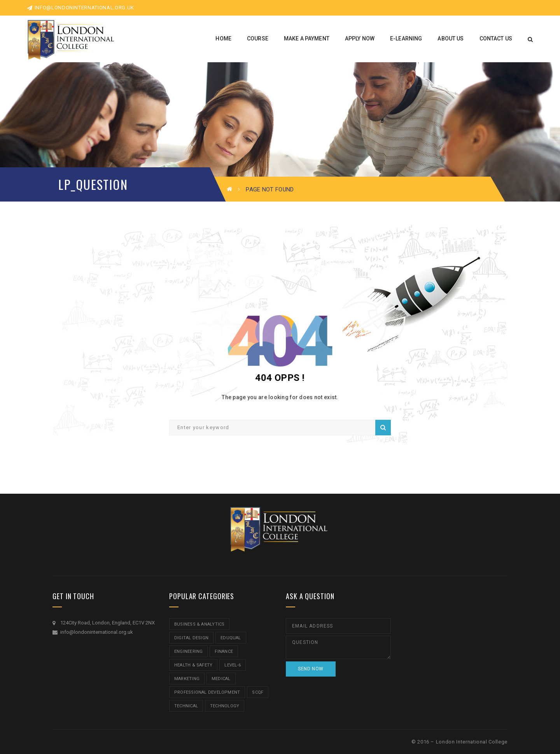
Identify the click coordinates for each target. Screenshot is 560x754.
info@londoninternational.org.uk (81, 8)
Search (383, 428)
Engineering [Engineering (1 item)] (188, 651)
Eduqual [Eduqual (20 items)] (231, 638)
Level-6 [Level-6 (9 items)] (233, 665)
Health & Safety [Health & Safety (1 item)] (193, 665)
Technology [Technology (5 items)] (225, 706)
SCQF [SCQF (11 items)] (258, 692)
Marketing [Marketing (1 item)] (187, 679)
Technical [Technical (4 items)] (186, 706)
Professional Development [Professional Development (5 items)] (207, 692)
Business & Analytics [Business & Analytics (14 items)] (199, 624)
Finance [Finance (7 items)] (224, 651)
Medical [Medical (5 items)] (221, 679)
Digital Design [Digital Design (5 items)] (191, 638)
